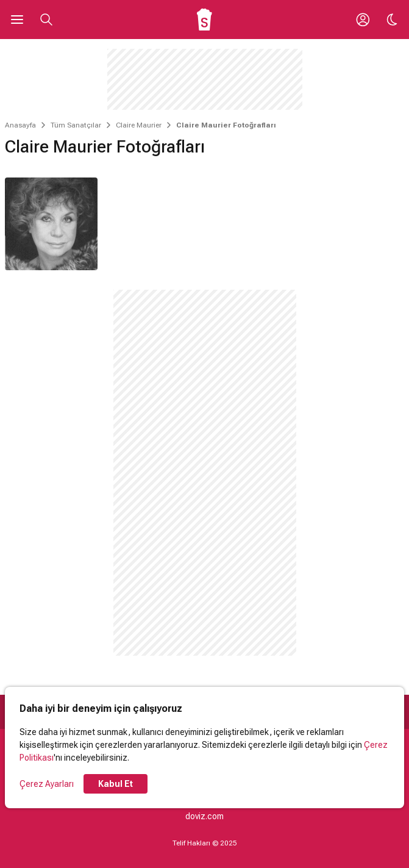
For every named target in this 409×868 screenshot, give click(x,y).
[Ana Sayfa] (204, 20)
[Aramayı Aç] (46, 20)
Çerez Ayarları (47, 784)
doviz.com (204, 816)
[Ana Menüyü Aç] (17, 20)
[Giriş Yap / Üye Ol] (363, 20)
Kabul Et (116, 784)
